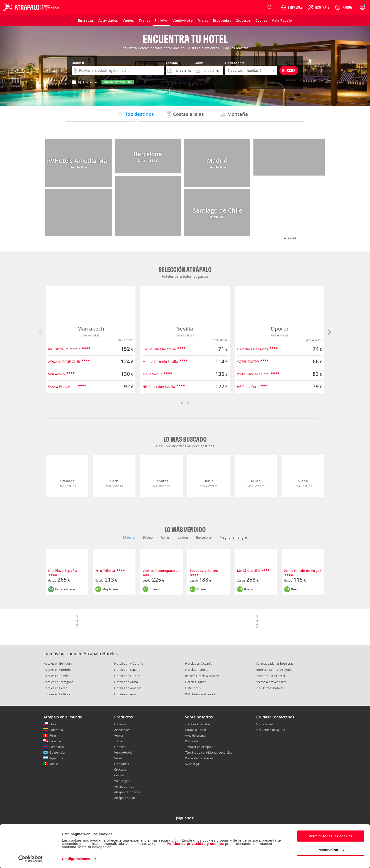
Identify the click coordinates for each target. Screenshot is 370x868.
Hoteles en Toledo (56, 676)
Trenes (119, 741)
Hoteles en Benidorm (58, 663)
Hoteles (120, 747)
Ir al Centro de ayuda (270, 730)
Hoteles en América (128, 688)
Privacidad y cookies (199, 758)
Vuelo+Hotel (123, 752)
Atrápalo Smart (125, 798)
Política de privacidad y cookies (195, 844)
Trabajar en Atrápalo (199, 747)
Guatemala (57, 752)
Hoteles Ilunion (196, 682)
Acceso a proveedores (271, 682)
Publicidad (192, 741)
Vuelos (119, 735)
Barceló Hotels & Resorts (202, 676)
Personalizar (331, 850)
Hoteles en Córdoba (57, 670)
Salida (199, 63)
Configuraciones (76, 859)
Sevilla (185, 329)
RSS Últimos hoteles (270, 688)
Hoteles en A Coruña (129, 663)
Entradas (120, 724)
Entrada (172, 63)
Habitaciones (235, 63)
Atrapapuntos (124, 786)
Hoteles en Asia (125, 694)
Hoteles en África (126, 682)
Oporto (280, 329)
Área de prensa (196, 735)
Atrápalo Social (195, 730)
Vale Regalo (122, 781)
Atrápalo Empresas (127, 792)
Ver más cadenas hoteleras (275, 663)
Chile (53, 724)
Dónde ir (78, 63)
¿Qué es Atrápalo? (198, 724)
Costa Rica (57, 747)
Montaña (234, 114)
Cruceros (120, 769)
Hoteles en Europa (127, 676)
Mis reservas (265, 724)
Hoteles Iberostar (197, 670)
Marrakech (91, 329)
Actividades (122, 730)
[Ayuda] (343, 7)
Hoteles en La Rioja (57, 694)
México (54, 764)
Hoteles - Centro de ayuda (274, 670)
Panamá (55, 741)
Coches (119, 775)
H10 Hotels (193, 688)
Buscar (289, 70)
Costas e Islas (185, 114)
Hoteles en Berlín (55, 688)
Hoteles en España (127, 670)
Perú (53, 735)
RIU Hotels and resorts (201, 694)
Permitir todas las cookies (331, 836)
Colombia (56, 730)
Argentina (56, 758)
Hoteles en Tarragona (58, 682)
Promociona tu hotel (270, 676)
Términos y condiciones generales (208, 752)
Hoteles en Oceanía (199, 663)
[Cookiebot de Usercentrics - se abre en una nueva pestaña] (31, 859)
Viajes (118, 758)
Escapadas (122, 764)
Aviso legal (192, 764)
